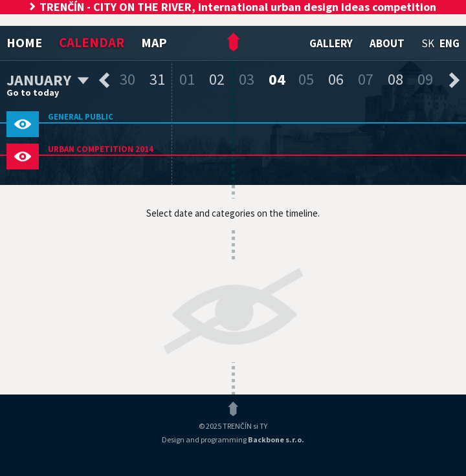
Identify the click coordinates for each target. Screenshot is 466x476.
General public (81, 117)
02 (217, 79)
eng (449, 43)
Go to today (33, 92)
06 (336, 79)
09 (425, 79)
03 (247, 79)
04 (277, 79)
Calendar (92, 42)
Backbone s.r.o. (276, 439)
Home (24, 42)
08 (395, 79)
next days (454, 80)
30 (128, 79)
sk (428, 43)
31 (157, 79)
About (387, 43)
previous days (104, 80)
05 (306, 79)
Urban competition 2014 (101, 149)
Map (154, 42)
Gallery (331, 43)
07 (366, 79)
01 (187, 79)
